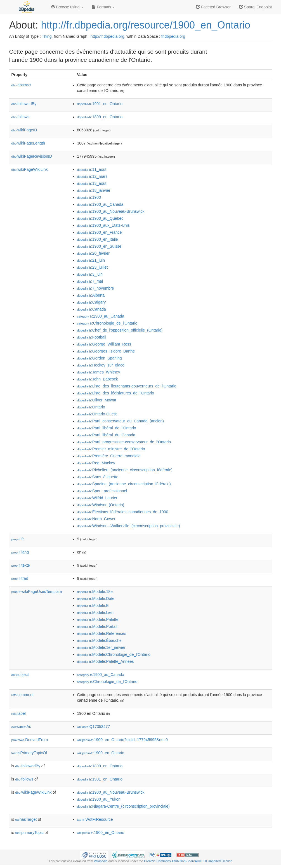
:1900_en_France (100, 232)
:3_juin (90, 274)
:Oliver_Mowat (97, 400)
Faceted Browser (213, 7)
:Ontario (91, 407)
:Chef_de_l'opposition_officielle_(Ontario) (120, 330)
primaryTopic (29, 832)
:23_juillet (93, 267)
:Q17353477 (94, 727)
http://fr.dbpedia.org (108, 36)
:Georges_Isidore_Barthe (106, 351)
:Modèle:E (93, 606)
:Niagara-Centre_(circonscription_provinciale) (123, 806)
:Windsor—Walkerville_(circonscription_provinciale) (129, 526)
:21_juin (91, 260)
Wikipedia (101, 861)
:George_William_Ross (104, 344)
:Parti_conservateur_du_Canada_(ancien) (121, 421)
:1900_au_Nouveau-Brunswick (111, 211)
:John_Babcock (98, 379)
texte (21, 565)
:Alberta (91, 295)
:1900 (89, 197)
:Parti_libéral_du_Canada (106, 435)
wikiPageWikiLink (30, 169)
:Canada (92, 309)
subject (20, 675)
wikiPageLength (28, 143)
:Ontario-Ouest (97, 414)
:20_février (94, 253)
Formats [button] (103, 7)
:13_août (92, 183)
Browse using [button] (67, 7)
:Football (92, 337)
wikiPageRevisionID (32, 156)
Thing (47, 36)
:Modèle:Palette (98, 619)
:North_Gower (96, 519)
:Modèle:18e (95, 592)
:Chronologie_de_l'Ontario (107, 323)
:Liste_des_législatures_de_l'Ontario (116, 393)
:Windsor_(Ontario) (101, 505)
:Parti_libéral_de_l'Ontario (107, 428)
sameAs (21, 727)
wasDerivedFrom (30, 740)
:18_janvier (94, 190)
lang (20, 552)
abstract (22, 85)
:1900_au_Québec (100, 218)
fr (18, 539)
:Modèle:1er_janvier (101, 647)
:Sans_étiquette (98, 477)
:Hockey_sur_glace (101, 365)
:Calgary (92, 302)
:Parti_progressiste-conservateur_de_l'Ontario (124, 442)
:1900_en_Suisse (99, 246)
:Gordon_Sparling (100, 358)
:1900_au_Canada (100, 204)
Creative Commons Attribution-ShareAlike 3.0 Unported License (188, 861)
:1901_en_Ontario (100, 104)
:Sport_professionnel (102, 491)
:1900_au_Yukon (99, 799)
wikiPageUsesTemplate (37, 592)
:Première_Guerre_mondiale (109, 456)
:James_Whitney (99, 372)
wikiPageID (24, 130)
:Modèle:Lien (95, 612)
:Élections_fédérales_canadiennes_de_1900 (123, 512)
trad (20, 578)
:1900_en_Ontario (101, 753)
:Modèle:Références (102, 633)
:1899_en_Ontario (100, 117)
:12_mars (92, 176)
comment (23, 695)
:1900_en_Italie (98, 239)
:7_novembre (96, 288)
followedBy (24, 104)
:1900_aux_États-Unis (103, 225)
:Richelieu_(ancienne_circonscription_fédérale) (125, 470)
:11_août (92, 169)
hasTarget (26, 819)
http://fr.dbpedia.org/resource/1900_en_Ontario (146, 25)
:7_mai (90, 281)
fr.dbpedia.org (173, 36)
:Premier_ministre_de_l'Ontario (111, 449)
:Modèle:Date (96, 599)
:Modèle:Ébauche (99, 640)
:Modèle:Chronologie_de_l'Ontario (114, 654)
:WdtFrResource (95, 819)
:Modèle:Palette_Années (106, 661)
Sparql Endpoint (256, 7)
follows (21, 117)
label (19, 713)
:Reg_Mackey (96, 463)
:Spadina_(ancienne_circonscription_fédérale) (124, 484)
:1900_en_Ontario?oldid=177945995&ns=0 (122, 740)
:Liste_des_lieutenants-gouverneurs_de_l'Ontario (127, 386)
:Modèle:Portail (97, 626)
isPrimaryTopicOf (29, 753)
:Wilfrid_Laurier (97, 498)
